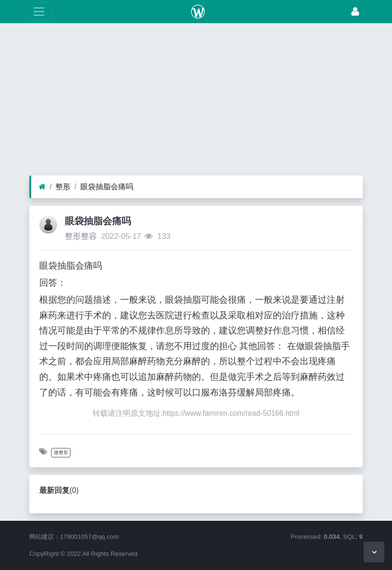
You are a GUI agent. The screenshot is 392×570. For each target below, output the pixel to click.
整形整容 (81, 236)
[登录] (355, 12)
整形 (63, 187)
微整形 (61, 452)
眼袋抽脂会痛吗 (107, 187)
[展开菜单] (39, 12)
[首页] (42, 187)
